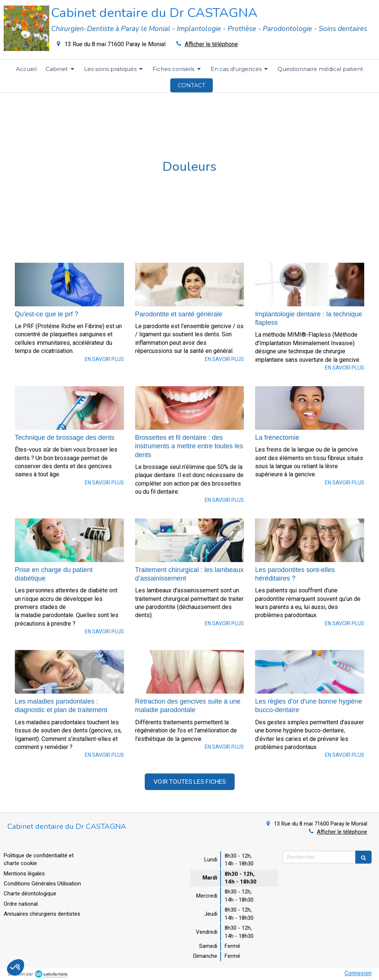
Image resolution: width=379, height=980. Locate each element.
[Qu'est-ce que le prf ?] (69, 285)
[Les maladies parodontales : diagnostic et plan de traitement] (69, 672)
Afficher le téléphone (211, 44)
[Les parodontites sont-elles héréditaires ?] (310, 540)
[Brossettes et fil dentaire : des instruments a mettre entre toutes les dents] (190, 408)
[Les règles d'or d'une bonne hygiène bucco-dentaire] (310, 672)
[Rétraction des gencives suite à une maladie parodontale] (190, 672)
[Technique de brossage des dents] (69, 408)
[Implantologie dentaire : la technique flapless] (310, 285)
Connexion (358, 973)
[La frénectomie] (310, 408)
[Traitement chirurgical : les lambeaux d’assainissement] (190, 540)
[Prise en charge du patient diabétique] (69, 540)
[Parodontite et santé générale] (190, 285)
